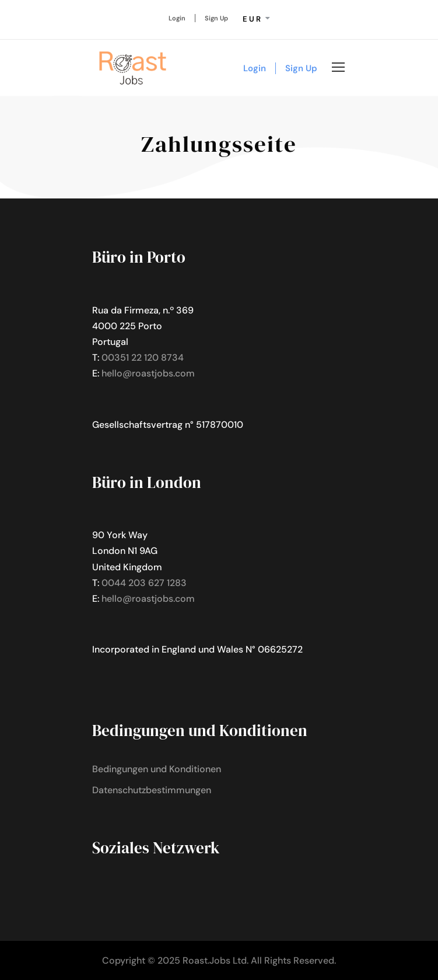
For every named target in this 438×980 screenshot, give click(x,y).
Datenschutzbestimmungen (152, 790)
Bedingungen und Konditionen (157, 769)
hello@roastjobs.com (148, 373)
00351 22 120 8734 (143, 358)
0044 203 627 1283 (144, 583)
